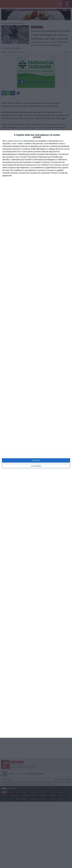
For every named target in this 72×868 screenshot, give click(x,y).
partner (20, 141)
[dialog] (36, 434)
